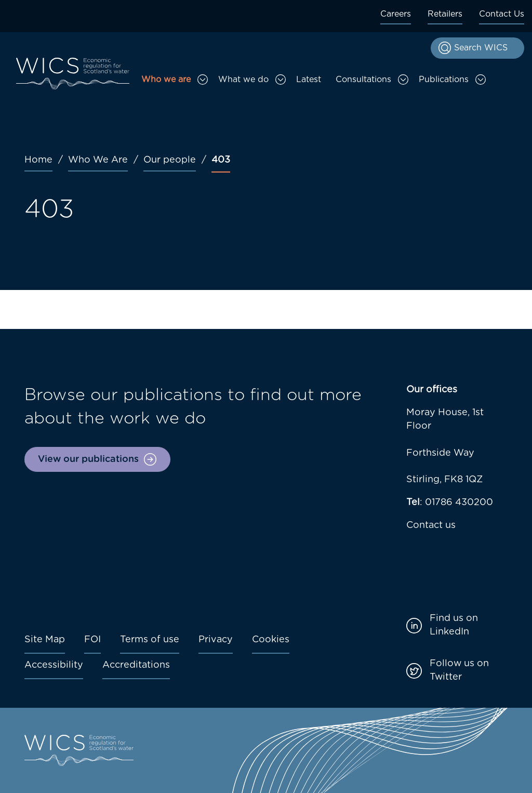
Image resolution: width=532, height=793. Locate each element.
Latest (309, 80)
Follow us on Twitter (459, 670)
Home (38, 160)
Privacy (216, 640)
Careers (396, 14)
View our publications (88, 459)
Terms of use (150, 640)
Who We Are (98, 160)
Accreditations (136, 665)
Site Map (45, 640)
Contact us (431, 525)
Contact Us (502, 14)
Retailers (445, 14)
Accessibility (54, 665)
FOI (92, 640)
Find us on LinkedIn (454, 625)
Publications (444, 80)
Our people (170, 160)
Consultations (363, 80)
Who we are (166, 80)
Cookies (271, 640)
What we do (243, 80)
